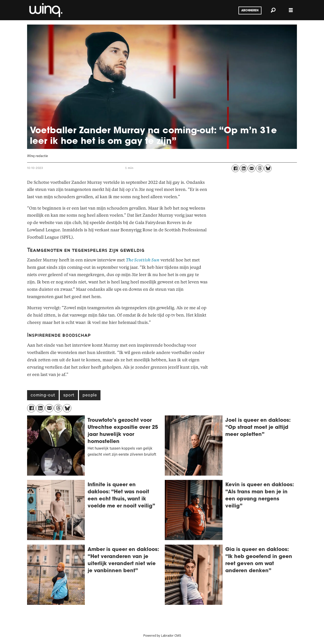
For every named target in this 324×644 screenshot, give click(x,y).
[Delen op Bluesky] (268, 168)
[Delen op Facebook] (235, 168)
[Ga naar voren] (45, 10)
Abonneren (250, 11)
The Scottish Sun (143, 260)
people (90, 396)
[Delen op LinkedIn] (244, 168)
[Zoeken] (273, 10)
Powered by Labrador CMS (162, 636)
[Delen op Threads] (260, 168)
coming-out (43, 396)
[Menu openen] (291, 10)
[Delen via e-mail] (252, 168)
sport (69, 396)
